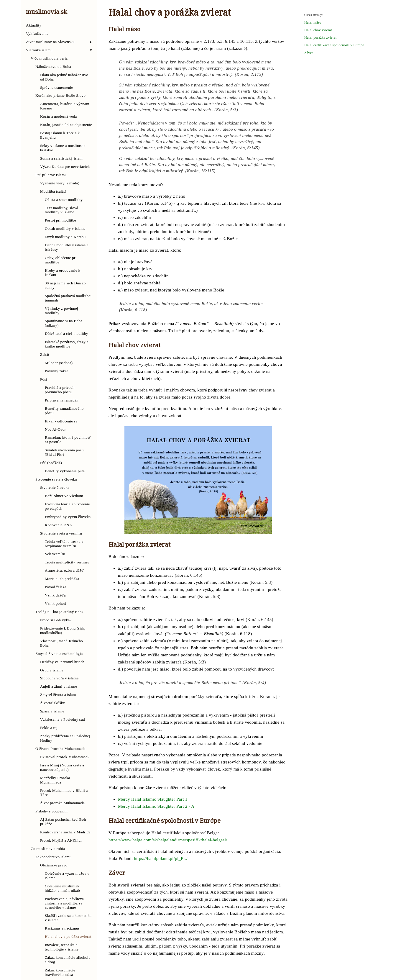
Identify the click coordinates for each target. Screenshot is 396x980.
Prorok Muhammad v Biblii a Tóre (64, 793)
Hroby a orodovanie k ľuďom (63, 273)
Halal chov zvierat (318, 30)
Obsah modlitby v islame (65, 229)
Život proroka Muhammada (62, 803)
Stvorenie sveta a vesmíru (61, 533)
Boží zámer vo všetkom (64, 496)
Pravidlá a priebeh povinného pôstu (60, 390)
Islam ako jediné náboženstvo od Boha (64, 77)
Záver (309, 53)
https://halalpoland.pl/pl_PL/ (161, 858)
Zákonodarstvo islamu (54, 857)
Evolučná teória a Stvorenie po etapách (67, 506)
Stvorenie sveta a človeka (56, 479)
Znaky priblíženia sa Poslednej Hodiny (65, 738)
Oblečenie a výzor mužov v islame (67, 876)
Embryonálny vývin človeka (68, 517)
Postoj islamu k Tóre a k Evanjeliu (60, 135)
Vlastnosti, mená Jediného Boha (61, 643)
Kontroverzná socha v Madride (65, 832)
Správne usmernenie (57, 88)
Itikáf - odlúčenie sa (61, 421)
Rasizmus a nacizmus (62, 928)
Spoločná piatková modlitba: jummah (68, 298)
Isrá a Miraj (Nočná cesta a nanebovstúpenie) (62, 767)
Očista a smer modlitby (64, 200)
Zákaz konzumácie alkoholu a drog (68, 960)
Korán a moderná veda (59, 117)
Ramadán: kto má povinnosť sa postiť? (68, 440)
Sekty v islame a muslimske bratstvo (63, 148)
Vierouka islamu (39, 50)
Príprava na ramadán (62, 400)
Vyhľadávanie (37, 34)
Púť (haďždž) (51, 463)
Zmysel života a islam (58, 695)
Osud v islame (52, 670)
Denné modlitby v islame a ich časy (67, 247)
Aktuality (34, 25)
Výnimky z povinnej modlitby (61, 311)
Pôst (44, 379)
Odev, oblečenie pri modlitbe (61, 260)
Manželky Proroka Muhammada (55, 780)
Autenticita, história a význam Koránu (65, 106)
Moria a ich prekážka (62, 579)
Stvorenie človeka (55, 488)
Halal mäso (313, 23)
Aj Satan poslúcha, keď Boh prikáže (63, 822)
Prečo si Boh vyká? (56, 620)
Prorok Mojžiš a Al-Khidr (61, 840)
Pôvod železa (56, 587)
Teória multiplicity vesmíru (67, 562)
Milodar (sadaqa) (59, 363)
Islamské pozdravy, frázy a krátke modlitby (67, 344)
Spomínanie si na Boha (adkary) (64, 323)
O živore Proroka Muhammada (60, 749)
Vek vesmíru (55, 554)
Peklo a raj (49, 728)
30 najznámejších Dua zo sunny (65, 285)
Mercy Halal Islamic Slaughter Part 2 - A (156, 806)
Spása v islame (52, 711)
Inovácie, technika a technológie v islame (62, 947)
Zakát (45, 355)
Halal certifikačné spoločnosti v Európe (334, 45)
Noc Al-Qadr (55, 430)
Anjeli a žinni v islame (59, 686)
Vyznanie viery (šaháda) (60, 183)
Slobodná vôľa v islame (59, 678)
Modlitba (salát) (53, 191)
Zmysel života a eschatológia (59, 654)
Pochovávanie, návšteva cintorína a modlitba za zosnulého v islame (64, 903)
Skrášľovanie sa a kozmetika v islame (68, 918)
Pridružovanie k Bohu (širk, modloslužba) (63, 631)
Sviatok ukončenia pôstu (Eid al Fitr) (65, 452)
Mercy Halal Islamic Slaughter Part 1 (153, 799)
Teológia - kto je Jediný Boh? (59, 612)
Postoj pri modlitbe (60, 220)
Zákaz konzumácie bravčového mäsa (60, 972)
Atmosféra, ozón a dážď (64, 571)
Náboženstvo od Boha (53, 67)
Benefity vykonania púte (65, 471)
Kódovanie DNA (59, 525)
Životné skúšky (52, 703)
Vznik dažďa (55, 595)
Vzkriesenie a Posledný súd (63, 720)
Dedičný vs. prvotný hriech (62, 662)
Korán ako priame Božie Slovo (60, 96)
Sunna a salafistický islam (61, 158)
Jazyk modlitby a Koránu (65, 237)
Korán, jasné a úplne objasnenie (66, 125)
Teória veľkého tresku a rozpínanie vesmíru (64, 544)
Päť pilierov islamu (51, 175)
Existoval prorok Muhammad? (65, 757)
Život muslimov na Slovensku (50, 42)
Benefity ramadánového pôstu (64, 411)
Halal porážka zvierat (321, 38)
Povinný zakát (56, 371)
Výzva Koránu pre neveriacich (65, 167)
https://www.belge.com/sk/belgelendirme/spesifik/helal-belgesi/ (168, 840)
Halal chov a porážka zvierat (68, 937)
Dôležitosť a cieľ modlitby (66, 334)
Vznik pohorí (56, 604)
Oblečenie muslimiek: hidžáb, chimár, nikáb (63, 888)
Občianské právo (54, 865)
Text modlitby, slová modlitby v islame (61, 210)
